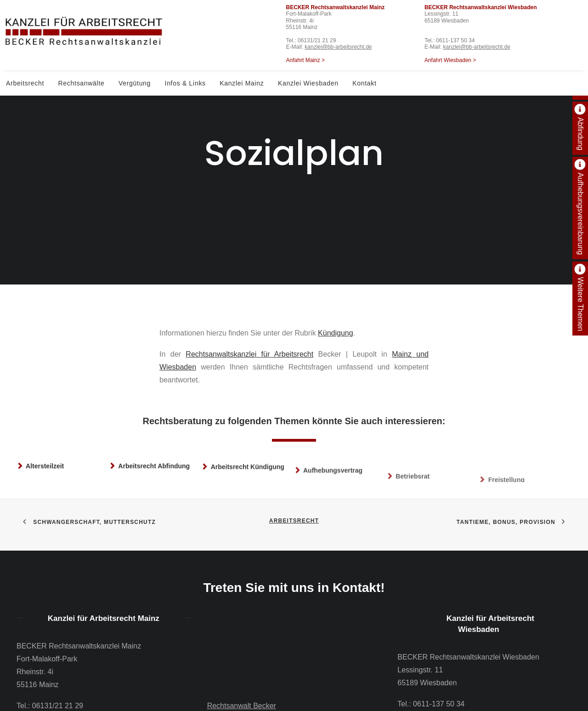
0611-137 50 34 (455, 40)
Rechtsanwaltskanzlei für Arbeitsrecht (249, 322)
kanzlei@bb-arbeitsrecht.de (338, 47)
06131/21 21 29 (317, 40)
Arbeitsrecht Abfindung (154, 451)
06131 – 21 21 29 (275, 692)
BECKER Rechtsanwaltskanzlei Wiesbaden (481, 7)
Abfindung (580, 134)
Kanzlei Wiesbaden (308, 83)
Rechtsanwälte (82, 83)
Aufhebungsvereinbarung (580, 213)
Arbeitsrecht (25, 83)
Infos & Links (185, 83)
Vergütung (135, 83)
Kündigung (336, 301)
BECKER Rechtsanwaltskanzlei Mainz (336, 7)
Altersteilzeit (45, 444)
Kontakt (364, 83)
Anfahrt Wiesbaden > (450, 60)
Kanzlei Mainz (242, 83)
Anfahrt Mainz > (305, 60)
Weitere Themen (580, 304)
